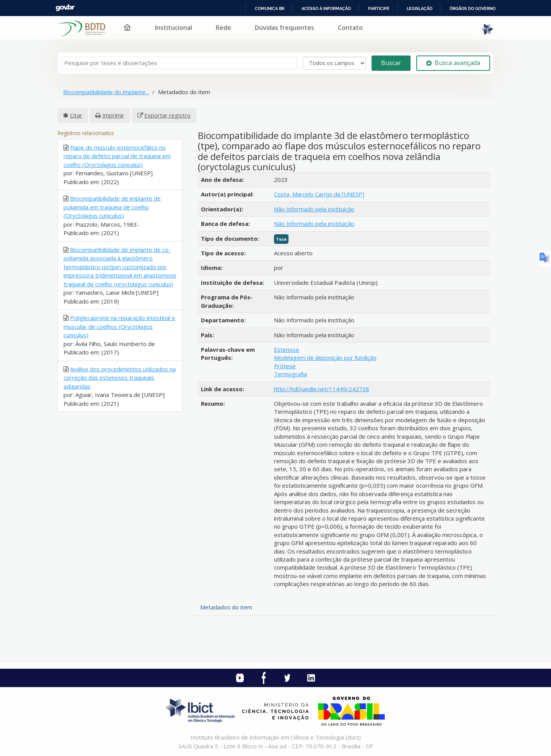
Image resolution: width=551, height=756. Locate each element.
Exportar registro (167, 115)
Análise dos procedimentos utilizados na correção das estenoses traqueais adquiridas (120, 378)
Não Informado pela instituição (314, 209)
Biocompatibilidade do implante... (106, 92)
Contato (350, 28)
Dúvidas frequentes (284, 28)
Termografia (290, 374)
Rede (223, 28)
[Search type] (334, 63)
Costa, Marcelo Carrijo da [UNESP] (319, 194)
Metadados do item (226, 607)
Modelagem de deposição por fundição (325, 358)
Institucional (174, 28)
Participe (379, 8)
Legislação (420, 8)
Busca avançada (453, 63)
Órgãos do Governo (473, 8)
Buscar (391, 63)
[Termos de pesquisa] (179, 63)
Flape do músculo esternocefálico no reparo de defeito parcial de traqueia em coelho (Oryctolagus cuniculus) (117, 156)
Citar (76, 115)
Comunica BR (270, 8)
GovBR (65, 8)
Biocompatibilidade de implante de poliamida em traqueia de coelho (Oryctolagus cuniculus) (112, 207)
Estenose (287, 349)
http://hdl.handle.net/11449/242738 (322, 389)
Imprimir (113, 115)
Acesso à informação (326, 8)
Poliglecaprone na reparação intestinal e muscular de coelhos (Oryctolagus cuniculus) (119, 326)
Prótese (285, 366)
